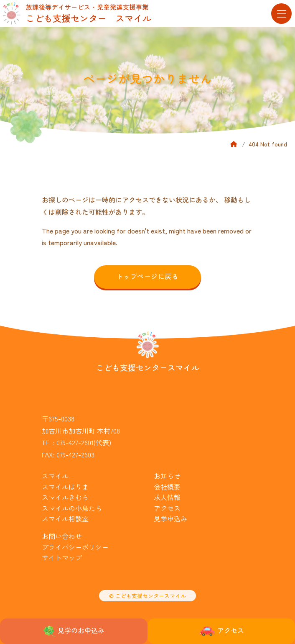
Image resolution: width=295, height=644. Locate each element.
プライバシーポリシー (75, 547)
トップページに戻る (147, 276)
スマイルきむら (65, 497)
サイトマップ (62, 557)
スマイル (55, 476)
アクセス (167, 508)
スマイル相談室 (65, 518)
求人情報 (167, 497)
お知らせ (167, 476)
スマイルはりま (65, 487)
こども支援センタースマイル (148, 367)
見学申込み (170, 518)
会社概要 (167, 487)
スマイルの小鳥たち (72, 508)
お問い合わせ (62, 536)
